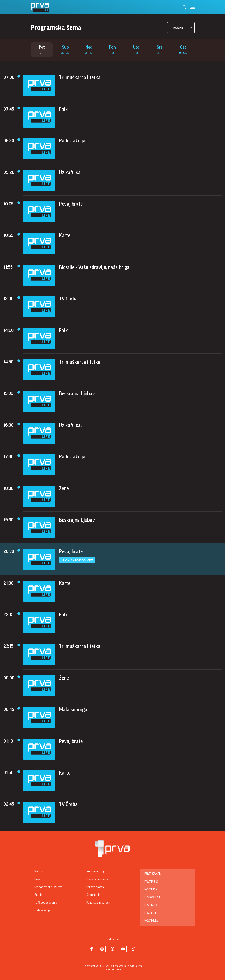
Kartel (65, 236)
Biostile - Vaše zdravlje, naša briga (94, 268)
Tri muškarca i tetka (80, 78)
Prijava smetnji (96, 887)
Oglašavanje (42, 911)
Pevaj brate (71, 204)
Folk (63, 110)
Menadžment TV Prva (48, 887)
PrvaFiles (151, 921)
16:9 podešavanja (46, 903)
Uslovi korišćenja (97, 880)
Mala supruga (73, 710)
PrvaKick (151, 905)
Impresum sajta (96, 872)
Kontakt (40, 872)
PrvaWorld (153, 898)
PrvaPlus (151, 882)
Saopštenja (93, 895)
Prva (37, 880)
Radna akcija (72, 141)
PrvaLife (151, 913)
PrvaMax (151, 890)
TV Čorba (68, 299)
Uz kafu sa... (71, 173)
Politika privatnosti (98, 903)
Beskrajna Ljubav (77, 394)
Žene (64, 489)
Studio (38, 895)
